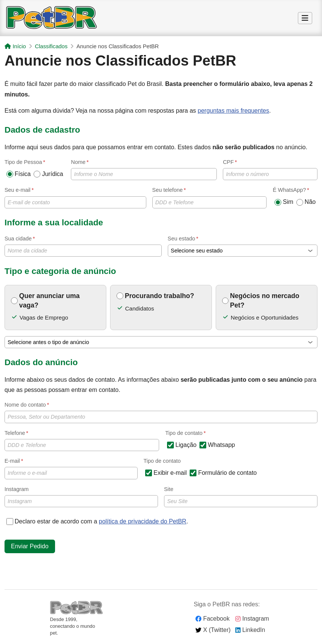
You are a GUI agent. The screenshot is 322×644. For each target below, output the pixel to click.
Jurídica (48, 174)
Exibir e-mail (166, 473)
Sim (284, 202)
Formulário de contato (223, 473)
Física (19, 174)
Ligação (182, 445)
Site (241, 497)
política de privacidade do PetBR (143, 521)
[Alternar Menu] (305, 18)
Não (306, 202)
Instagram (81, 497)
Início (15, 46)
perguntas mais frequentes (233, 111)
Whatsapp (217, 445)
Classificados (51, 46)
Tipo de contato (162, 461)
